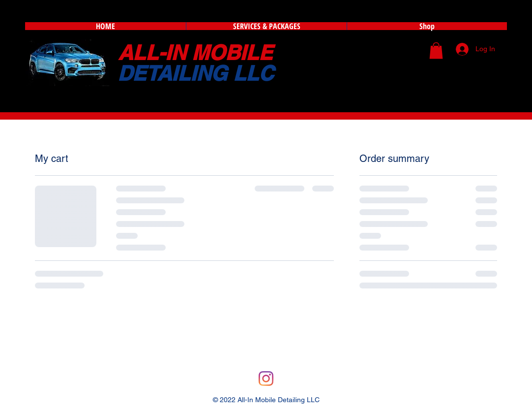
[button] (436, 50)
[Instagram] (266, 379)
